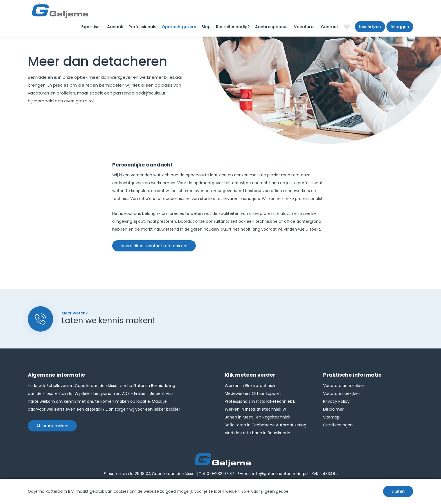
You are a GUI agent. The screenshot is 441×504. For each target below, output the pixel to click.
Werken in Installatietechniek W (256, 409)
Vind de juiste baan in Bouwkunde (257, 433)
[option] (315, 127)
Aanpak (115, 27)
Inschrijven (370, 27)
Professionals (142, 27)
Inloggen (400, 27)
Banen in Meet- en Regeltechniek (257, 417)
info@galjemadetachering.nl (280, 474)
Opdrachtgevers (179, 27)
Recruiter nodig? (233, 27)
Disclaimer (333, 409)
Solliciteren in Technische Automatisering (265, 425)
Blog (206, 27)
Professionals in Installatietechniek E (260, 401)
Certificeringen (338, 425)
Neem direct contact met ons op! (154, 246)
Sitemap (331, 417)
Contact (329, 27)
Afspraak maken (52, 426)
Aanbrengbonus (272, 27)
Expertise (90, 27)
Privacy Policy (336, 401)
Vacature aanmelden (344, 386)
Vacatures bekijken (342, 393)
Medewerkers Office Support (253, 393)
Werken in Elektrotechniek (250, 386)
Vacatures (305, 27)
